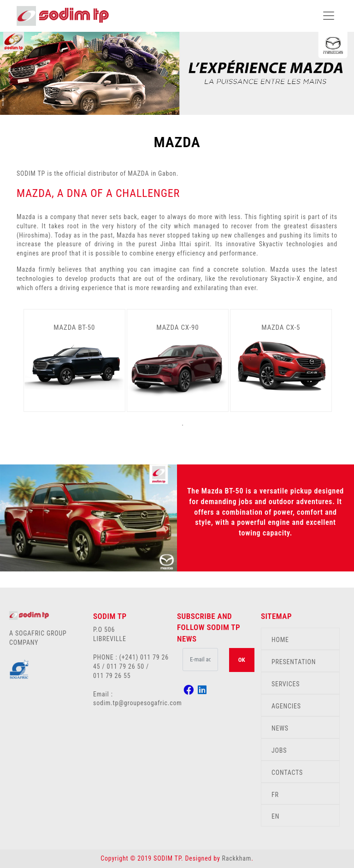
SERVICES (286, 684)
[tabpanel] (75, 360)
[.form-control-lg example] (200, 660)
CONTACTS (287, 773)
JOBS (279, 750)
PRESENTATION (294, 662)
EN (275, 816)
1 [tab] (183, 425)
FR (275, 795)
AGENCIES (286, 706)
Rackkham (237, 858)
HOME (280, 640)
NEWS (280, 728)
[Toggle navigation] (329, 16)
